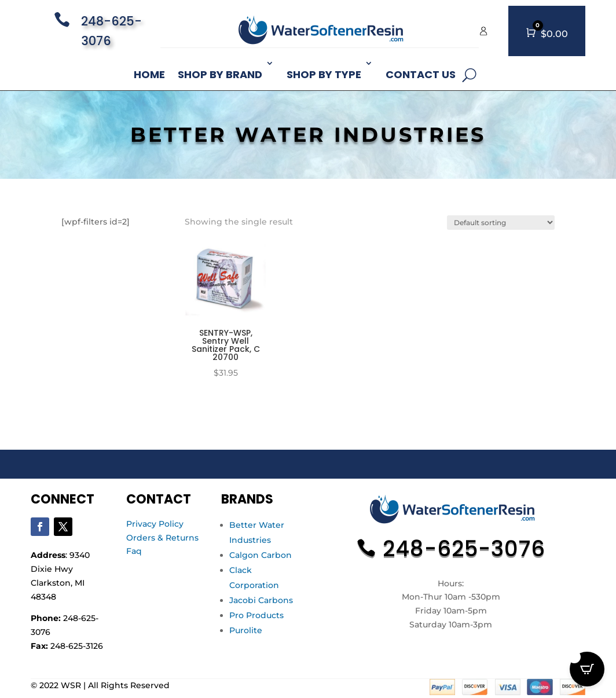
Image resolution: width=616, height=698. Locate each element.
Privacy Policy (155, 524)
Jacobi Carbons (261, 600)
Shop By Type (324, 74)
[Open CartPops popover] (587, 669)
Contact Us (421, 74)
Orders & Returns (162, 538)
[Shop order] (501, 223)
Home (149, 74)
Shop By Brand (220, 74)
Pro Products (256, 615)
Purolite (246, 630)
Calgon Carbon (261, 555)
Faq (134, 551)
